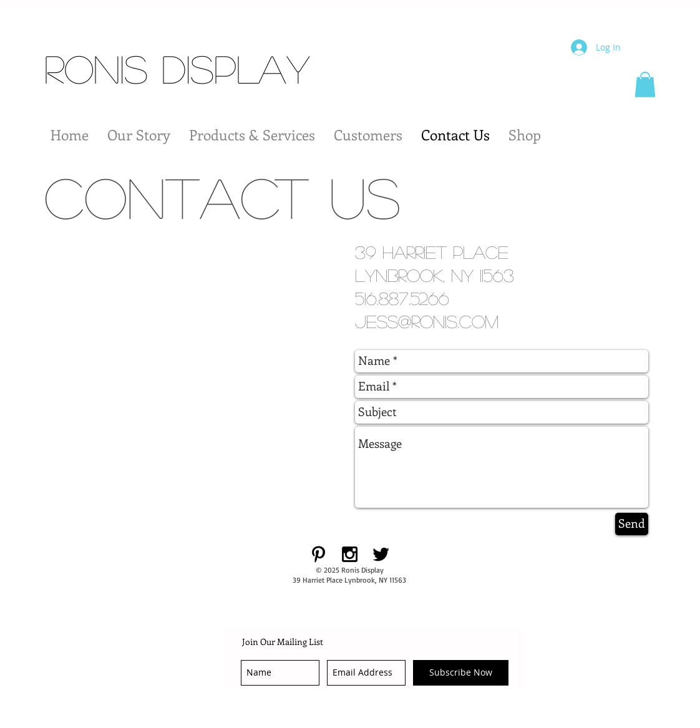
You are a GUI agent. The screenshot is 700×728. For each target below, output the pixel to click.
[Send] (632, 524)
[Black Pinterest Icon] (318, 554)
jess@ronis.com (427, 321)
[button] (645, 85)
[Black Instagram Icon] (350, 554)
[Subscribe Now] (461, 673)
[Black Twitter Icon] (381, 554)
